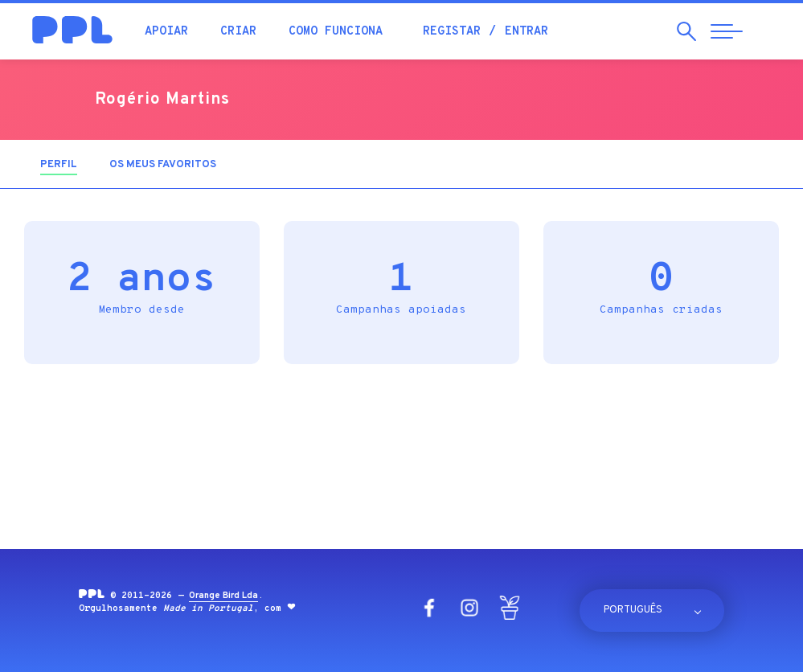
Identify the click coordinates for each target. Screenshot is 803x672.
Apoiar (166, 32)
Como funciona (336, 32)
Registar (452, 32)
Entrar (526, 32)
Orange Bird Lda (223, 596)
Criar (238, 32)
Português (633, 610)
